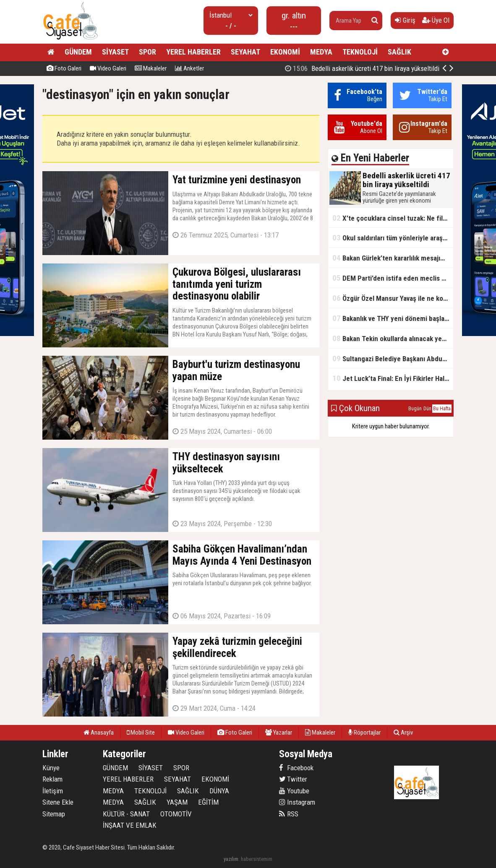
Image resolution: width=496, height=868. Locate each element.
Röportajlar (364, 732)
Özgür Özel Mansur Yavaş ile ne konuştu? (393, 298)
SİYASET (115, 52)
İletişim (53, 791)
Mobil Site (141, 732)
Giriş (405, 20)
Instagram (297, 802)
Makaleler (151, 68)
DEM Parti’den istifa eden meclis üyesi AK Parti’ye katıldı (393, 278)
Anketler (189, 68)
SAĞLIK (399, 52)
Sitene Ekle (58, 802)
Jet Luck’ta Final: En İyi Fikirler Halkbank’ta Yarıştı (393, 378)
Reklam (52, 779)
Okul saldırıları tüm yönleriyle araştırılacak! (393, 238)
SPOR (147, 52)
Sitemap (54, 814)
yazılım (231, 859)
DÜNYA (219, 791)
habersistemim (257, 859)
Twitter (293, 779)
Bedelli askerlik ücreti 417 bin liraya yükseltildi (362, 68)
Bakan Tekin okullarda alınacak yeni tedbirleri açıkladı (393, 338)
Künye (51, 768)
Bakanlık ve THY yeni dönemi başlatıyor (393, 318)
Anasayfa (99, 732)
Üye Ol (436, 20)
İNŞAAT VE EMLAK (130, 825)
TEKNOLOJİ (360, 52)
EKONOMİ (285, 52)
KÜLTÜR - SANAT (126, 814)
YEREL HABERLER (193, 52)
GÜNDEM (78, 52)
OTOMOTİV (176, 814)
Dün (427, 409)
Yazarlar (279, 732)
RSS (289, 814)
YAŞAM (177, 802)
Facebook (296, 768)
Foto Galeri (64, 68)
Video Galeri (108, 68)
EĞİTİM (208, 802)
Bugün (415, 409)
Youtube (294, 791)
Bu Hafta (442, 409)
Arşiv (403, 732)
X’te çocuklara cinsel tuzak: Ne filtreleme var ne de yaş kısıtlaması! (393, 218)
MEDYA (321, 52)
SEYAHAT (245, 52)
